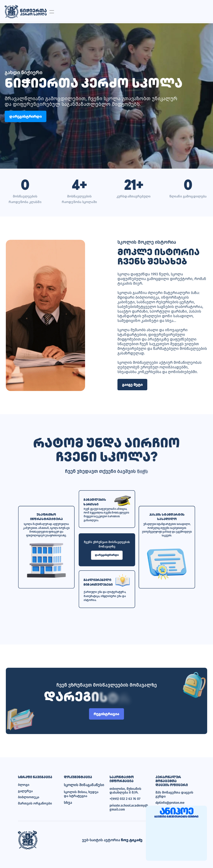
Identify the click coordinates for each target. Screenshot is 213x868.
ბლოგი (24, 785)
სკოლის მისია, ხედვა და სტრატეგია (82, 794)
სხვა (68, 803)
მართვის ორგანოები (35, 803)
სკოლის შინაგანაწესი (84, 785)
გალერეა (25, 791)
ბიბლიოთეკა (29, 797)
